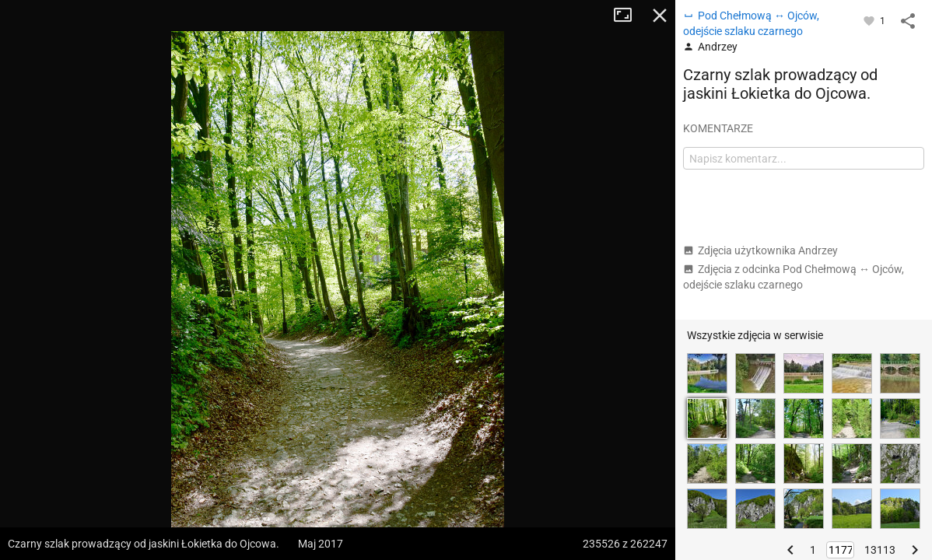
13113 (880, 550)
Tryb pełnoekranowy (629, 16)
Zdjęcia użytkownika (760, 250)
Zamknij (660, 16)
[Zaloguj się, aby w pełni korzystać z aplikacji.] (870, 20)
